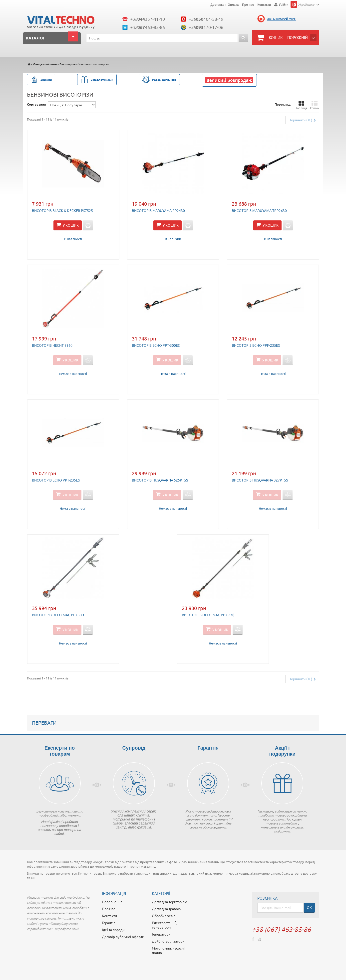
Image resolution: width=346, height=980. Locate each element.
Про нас (248, 5)
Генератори (161, 934)
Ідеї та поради (113, 930)
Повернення (112, 902)
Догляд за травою (166, 909)
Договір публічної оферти (123, 937)
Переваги (44, 723)
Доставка (217, 5)
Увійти (284, 5)
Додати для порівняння (88, 225)
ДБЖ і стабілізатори (168, 941)
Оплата (233, 5)
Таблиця (301, 105)
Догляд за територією (170, 902)
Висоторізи (67, 64)
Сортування (37, 104)
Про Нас (109, 909)
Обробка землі (164, 916)
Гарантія (109, 923)
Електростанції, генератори (165, 925)
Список (315, 105)
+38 (147, 19)
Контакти (264, 5)
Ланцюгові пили (45, 64)
